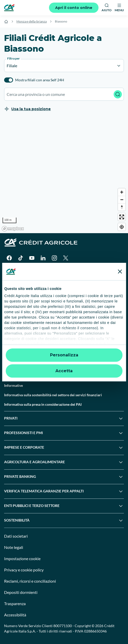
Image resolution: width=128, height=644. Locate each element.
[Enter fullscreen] (122, 217)
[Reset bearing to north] (122, 207)
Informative (13, 385)
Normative (13, 366)
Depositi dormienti (21, 592)
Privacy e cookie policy (24, 570)
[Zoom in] (122, 192)
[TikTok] (21, 258)
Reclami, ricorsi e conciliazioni (30, 581)
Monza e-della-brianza (32, 21)
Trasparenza (15, 603)
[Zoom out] (122, 200)
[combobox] (64, 94)
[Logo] (9, 8)
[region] (64, 176)
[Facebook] (9, 258)
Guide (9, 357)
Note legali (14, 547)
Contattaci (12, 310)
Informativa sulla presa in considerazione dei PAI (43, 404)
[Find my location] (122, 227)
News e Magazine (18, 348)
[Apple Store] (55, 273)
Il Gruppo (12, 291)
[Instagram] (54, 258)
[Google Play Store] (20, 273)
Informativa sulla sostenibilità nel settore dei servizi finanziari (53, 395)
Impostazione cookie (22, 558)
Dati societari (16, 536)
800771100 (63, 626)
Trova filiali (13, 300)
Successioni (13, 329)
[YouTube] (32, 258)
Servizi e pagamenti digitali (26, 338)
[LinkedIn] (43, 258)
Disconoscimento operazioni (27, 376)
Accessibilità (15, 615)
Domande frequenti (20, 319)
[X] (66, 258)
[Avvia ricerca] (118, 94)
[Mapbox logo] (13, 229)
